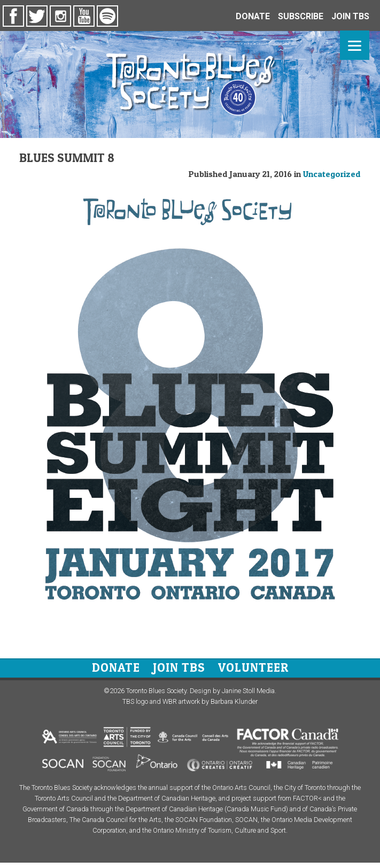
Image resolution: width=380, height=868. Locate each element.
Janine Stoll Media (248, 691)
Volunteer (253, 667)
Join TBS (179, 667)
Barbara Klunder (234, 701)
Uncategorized (332, 174)
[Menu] (355, 45)
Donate (116, 667)
